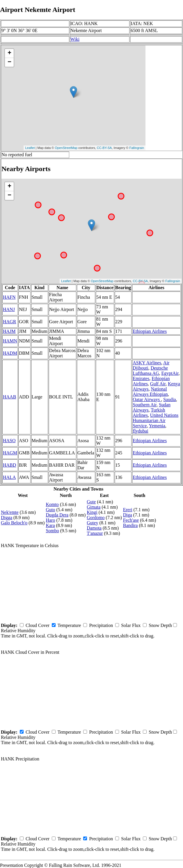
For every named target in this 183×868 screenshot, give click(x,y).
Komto (52, 504)
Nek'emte (10, 512)
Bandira (130, 525)
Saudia (170, 399)
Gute (91, 502)
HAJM (9, 331)
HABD (9, 465)
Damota (94, 528)
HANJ (9, 309)
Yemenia (157, 426)
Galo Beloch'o (14, 523)
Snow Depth (160, 625)
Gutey (92, 523)
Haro (50, 520)
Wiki (75, 39)
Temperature (69, 625)
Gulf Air (158, 384)
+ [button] (9, 53)
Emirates (141, 378)
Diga (128, 515)
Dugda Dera (57, 515)
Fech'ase (131, 520)
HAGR (9, 322)
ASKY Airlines (147, 363)
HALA (9, 477)
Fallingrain (137, 148)
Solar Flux (131, 625)
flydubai (140, 431)
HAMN (10, 341)
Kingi (92, 512)
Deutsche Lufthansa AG (150, 371)
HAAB (9, 397)
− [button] (9, 62)
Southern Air (145, 405)
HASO (9, 441)
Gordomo (96, 518)
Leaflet (30, 148)
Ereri (128, 510)
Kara (50, 525)
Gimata (94, 507)
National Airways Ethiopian (150, 392)
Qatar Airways (147, 399)
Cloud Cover (38, 625)
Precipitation (101, 625)
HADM (10, 353)
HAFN (9, 297)
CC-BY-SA (104, 148)
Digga (7, 518)
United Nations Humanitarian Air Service (156, 420)
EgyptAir (170, 373)
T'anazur (95, 533)
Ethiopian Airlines (150, 331)
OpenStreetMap (66, 148)
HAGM (10, 453)
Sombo (52, 531)
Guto (50, 510)
